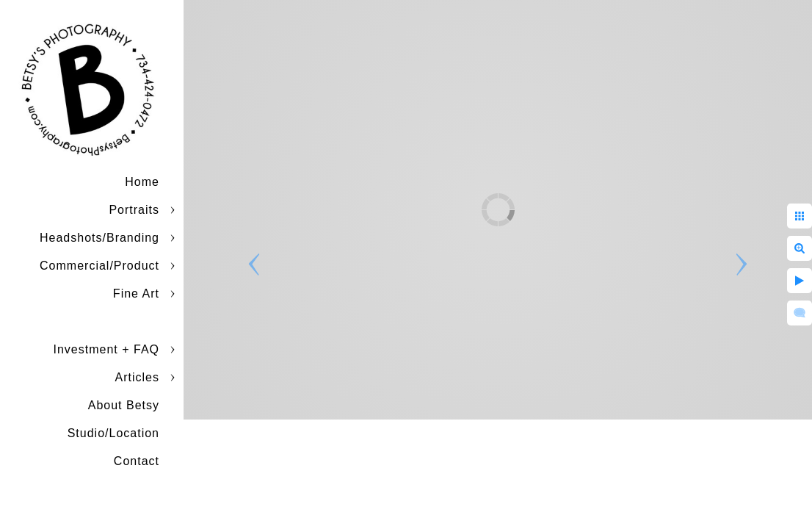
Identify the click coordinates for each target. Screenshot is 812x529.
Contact (137, 461)
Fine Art (136, 294)
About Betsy (124, 405)
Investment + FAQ (107, 349)
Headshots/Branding (99, 238)
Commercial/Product (99, 266)
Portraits (134, 210)
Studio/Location (113, 433)
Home (142, 182)
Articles (137, 377)
